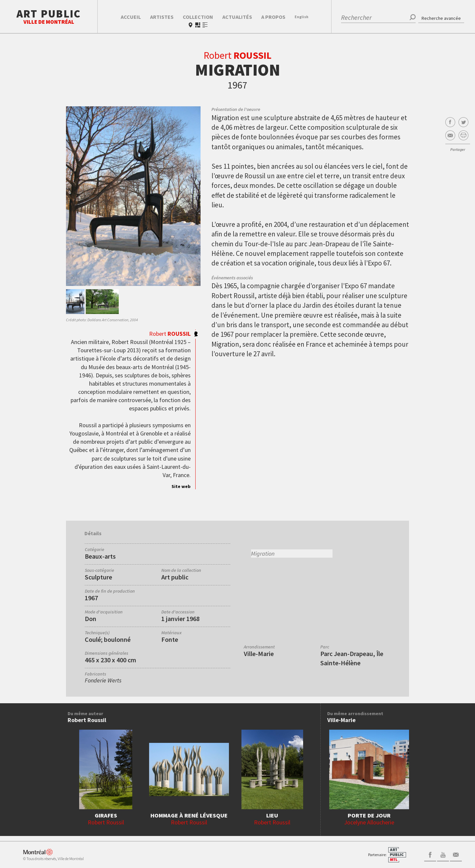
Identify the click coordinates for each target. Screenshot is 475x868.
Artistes (162, 17)
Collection (198, 17)
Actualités (237, 17)
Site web (181, 486)
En (301, 17)
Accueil (131, 17)
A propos (273, 17)
